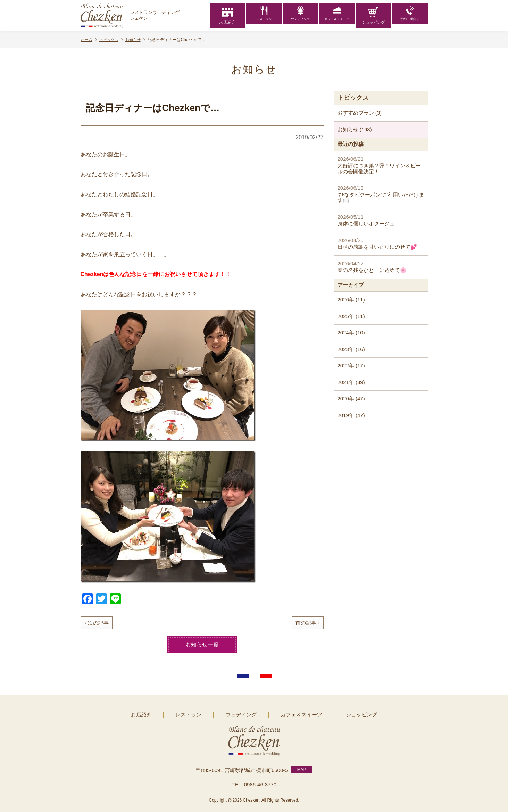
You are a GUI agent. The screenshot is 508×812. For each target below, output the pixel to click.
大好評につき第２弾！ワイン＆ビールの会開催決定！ (381, 165)
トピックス (114, 40)
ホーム (90, 40)
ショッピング (373, 16)
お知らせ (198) (355, 129)
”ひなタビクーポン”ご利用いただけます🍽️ (381, 194)
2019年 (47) (351, 415)
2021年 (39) (351, 382)
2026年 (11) (351, 300)
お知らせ (140, 40)
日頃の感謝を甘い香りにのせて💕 (381, 244)
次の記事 (97, 623)
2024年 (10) (351, 333)
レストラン (264, 16)
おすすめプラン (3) (360, 113)
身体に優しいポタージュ (381, 220)
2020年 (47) (351, 399)
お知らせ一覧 (202, 644)
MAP (302, 767)
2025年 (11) (351, 316)
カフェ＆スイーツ (337, 16)
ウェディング (300, 16)
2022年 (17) (351, 366)
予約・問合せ (410, 16)
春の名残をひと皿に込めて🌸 (381, 267)
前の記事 (308, 623)
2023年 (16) (351, 349)
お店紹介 (227, 16)
